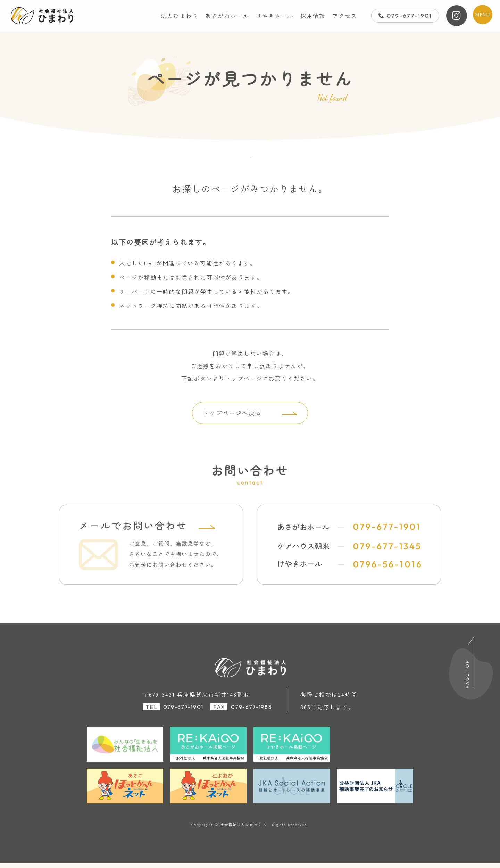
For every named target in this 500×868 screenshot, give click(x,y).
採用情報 (313, 16)
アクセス (345, 16)
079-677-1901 (405, 15)
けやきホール (275, 16)
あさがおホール (227, 16)
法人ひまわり (180, 16)
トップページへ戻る (231, 417)
